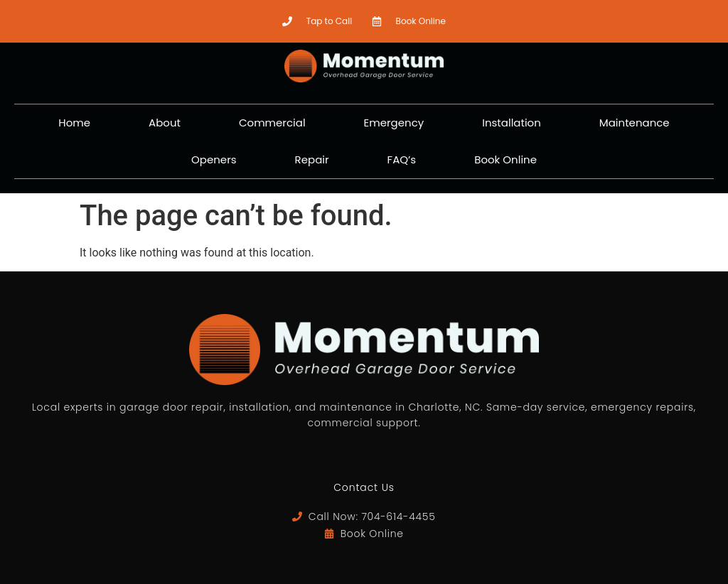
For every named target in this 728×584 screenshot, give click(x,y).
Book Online (505, 159)
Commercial (272, 123)
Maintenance (635, 123)
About (165, 123)
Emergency (394, 123)
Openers (214, 159)
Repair (312, 159)
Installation (512, 123)
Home (74, 123)
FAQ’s (402, 159)
